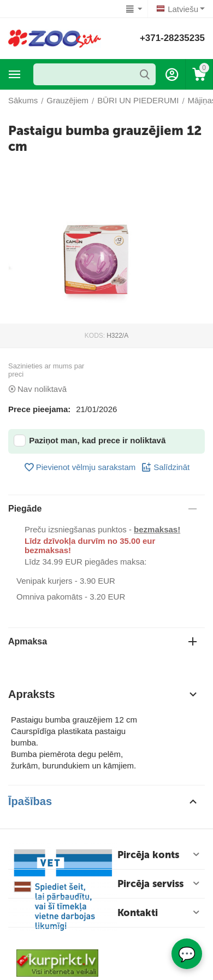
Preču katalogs (15, 74)
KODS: (95, 336)
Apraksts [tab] (104, 694)
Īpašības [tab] (104, 801)
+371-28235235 (172, 38)
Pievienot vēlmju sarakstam (80, 467)
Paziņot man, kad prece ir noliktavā (90, 441)
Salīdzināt (165, 467)
